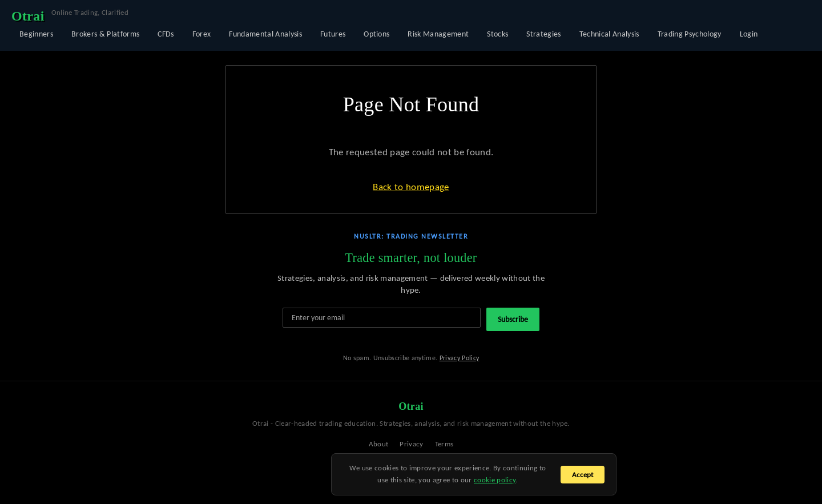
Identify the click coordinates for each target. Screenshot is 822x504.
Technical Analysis (609, 34)
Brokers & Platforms (105, 34)
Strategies (543, 34)
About (379, 444)
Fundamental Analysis (265, 34)
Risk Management (438, 34)
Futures (333, 34)
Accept (583, 475)
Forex (202, 34)
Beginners (36, 34)
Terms (444, 444)
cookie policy (495, 480)
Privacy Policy (460, 358)
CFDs (166, 34)
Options (376, 34)
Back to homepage (411, 187)
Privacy (411, 444)
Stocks (497, 34)
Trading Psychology (690, 34)
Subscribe (513, 319)
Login (749, 34)
